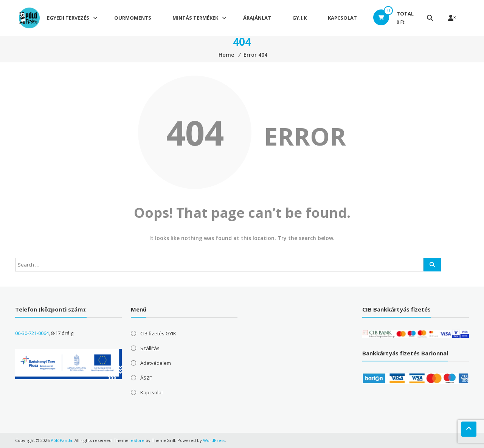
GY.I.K (299, 18)
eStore (138, 440)
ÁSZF (146, 378)
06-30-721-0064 (32, 333)
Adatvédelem (156, 363)
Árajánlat (257, 18)
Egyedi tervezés (68, 18)
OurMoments (133, 18)
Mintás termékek (195, 18)
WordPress (214, 440)
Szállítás (150, 348)
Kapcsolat (342, 18)
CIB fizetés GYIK (158, 333)
